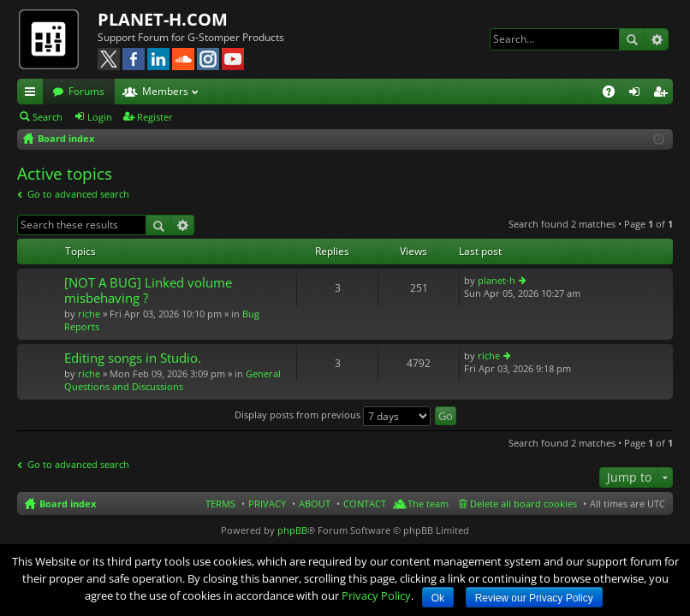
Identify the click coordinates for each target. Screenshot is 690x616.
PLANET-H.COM (163, 19)
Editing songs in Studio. (133, 358)
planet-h (497, 280)
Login (100, 117)
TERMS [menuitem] (220, 503)
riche (89, 314)
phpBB (292, 530)
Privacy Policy (376, 595)
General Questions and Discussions (172, 380)
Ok (438, 598)
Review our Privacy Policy (534, 598)
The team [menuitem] (428, 503)
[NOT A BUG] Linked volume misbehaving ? (148, 290)
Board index (68, 503)
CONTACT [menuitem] (365, 503)
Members (165, 91)
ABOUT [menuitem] (315, 503)
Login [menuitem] (638, 94)
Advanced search (656, 39)
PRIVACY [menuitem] (267, 503)
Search (632, 39)
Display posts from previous (333, 415)
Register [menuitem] (663, 94)
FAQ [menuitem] (614, 94)
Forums (86, 91)
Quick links (33, 94)
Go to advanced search (78, 194)
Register (155, 117)
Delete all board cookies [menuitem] (523, 503)
